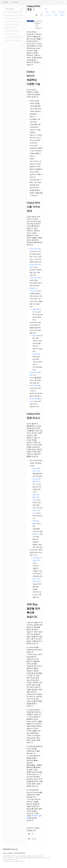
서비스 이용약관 (8, 853)
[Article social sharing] (36, 15)
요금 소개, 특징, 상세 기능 (36, 497)
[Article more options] (41, 15)
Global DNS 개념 (35, 278)
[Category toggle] (27, 11)
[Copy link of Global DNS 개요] (34, 10)
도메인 (55, 15)
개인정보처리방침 (20, 853)
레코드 (62, 15)
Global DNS (62, 12)
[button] (63, 2)
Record (35, 336)
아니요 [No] (32, 839)
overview (48, 15)
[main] (35, 425)
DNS (47, 12)
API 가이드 (5, 2)
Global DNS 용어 (35, 386)
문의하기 (36, 534)
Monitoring (36, 354)
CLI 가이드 (15, 2)
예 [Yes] (31, 834)
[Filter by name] (14, 9)
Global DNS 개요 (35, 249)
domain (54, 12)
